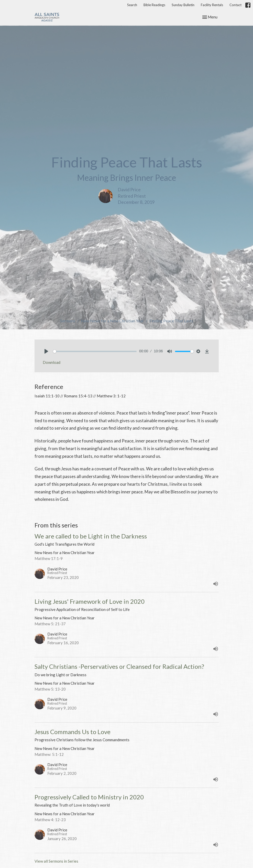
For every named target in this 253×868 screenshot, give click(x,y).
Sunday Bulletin (183, 5)
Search (132, 5)
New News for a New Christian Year (112, 321)
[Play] (46, 351)
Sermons (68, 321)
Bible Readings (154, 5)
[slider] (95, 351)
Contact (235, 5)
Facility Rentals (212, 5)
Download (52, 362)
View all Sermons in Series (56, 861)
